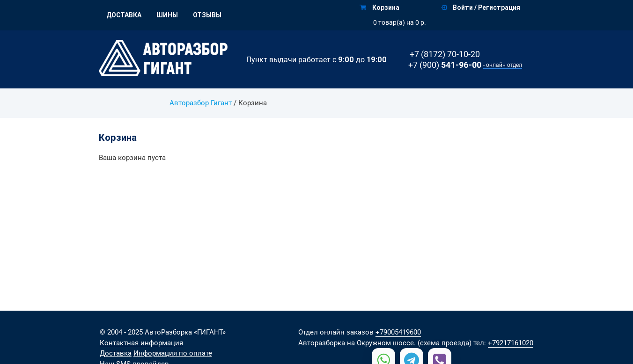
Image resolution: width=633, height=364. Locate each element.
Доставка (124, 15)
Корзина (379, 7)
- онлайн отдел (503, 65)
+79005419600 (398, 332)
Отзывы (207, 15)
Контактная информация (141, 343)
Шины (167, 15)
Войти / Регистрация (481, 7)
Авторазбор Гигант (201, 103)
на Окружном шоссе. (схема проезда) (409, 343)
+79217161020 (511, 343)
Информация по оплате (173, 353)
